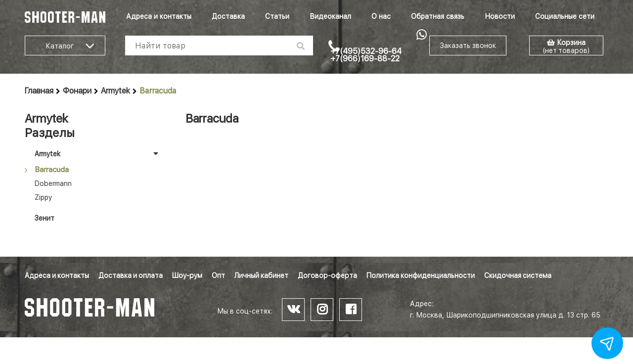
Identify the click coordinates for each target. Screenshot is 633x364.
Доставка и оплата (131, 275)
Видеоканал (330, 16)
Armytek (115, 91)
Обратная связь (438, 16)
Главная (39, 91)
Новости (500, 16)
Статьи (277, 16)
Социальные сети (565, 16)
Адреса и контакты (159, 16)
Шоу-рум (187, 275)
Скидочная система (518, 275)
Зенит (45, 218)
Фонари (77, 91)
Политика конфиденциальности (421, 275)
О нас (381, 16)
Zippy (43, 197)
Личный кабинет (261, 275)
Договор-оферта (327, 275)
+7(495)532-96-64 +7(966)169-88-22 (366, 55)
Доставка (228, 16)
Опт (218, 275)
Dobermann (53, 183)
